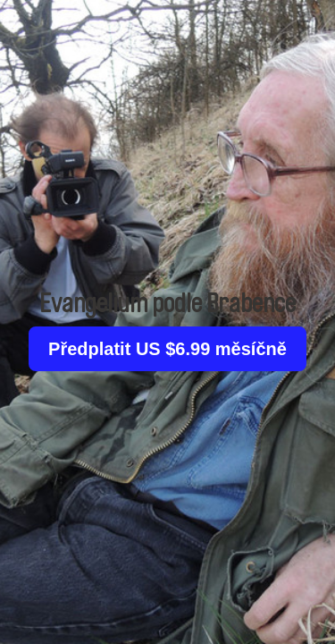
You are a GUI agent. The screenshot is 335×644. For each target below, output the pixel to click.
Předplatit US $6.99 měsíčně (167, 349)
